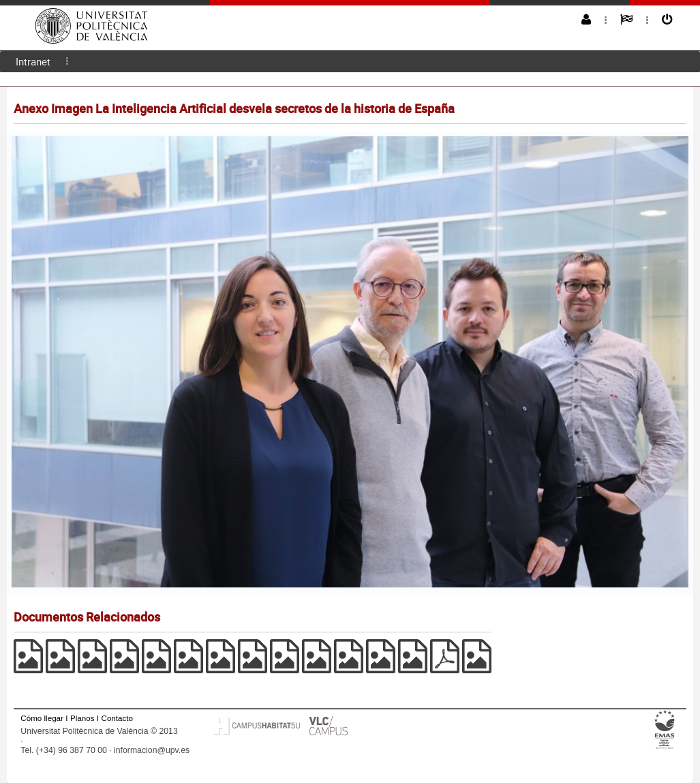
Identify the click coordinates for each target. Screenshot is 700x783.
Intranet (33, 61)
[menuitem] (33, 62)
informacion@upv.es (152, 750)
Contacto (117, 718)
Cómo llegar (42, 718)
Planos (82, 718)
